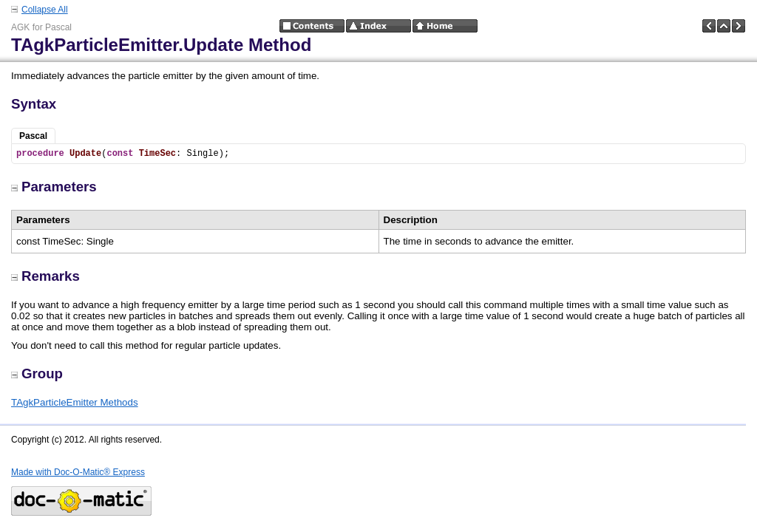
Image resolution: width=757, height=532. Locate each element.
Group (37, 374)
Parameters (54, 187)
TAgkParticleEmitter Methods (75, 402)
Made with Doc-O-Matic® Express (78, 472)
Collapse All (45, 10)
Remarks (45, 276)
